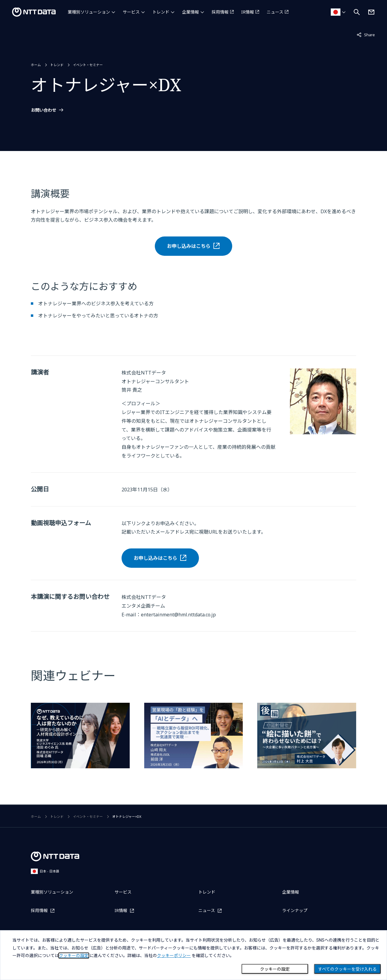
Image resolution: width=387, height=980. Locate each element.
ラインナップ (295, 910)
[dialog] (193, 955)
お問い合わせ (44, 110)
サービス (131, 12)
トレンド (161, 12)
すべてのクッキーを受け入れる (347, 969)
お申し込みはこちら (189, 246)
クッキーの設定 (275, 969)
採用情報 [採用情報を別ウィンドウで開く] (220, 12)
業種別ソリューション (89, 12)
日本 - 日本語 (45, 871)
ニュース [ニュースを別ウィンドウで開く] (275, 12)
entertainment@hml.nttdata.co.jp (178, 615)
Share (366, 34)
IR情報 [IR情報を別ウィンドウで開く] (248, 12)
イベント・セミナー (88, 65)
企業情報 (190, 12)
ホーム (36, 65)
